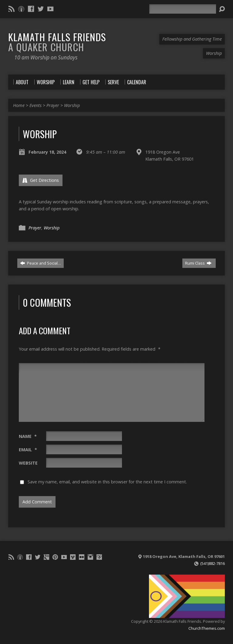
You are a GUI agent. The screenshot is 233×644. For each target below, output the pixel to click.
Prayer (53, 105)
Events (35, 105)
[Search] (183, 9)
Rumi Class (198, 263)
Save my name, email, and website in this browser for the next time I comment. (107, 482)
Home (19, 105)
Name (28, 436)
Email (28, 450)
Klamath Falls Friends (57, 42)
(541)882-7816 (213, 563)
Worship (72, 105)
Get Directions (41, 180)
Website (28, 463)
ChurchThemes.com (207, 628)
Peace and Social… (41, 263)
